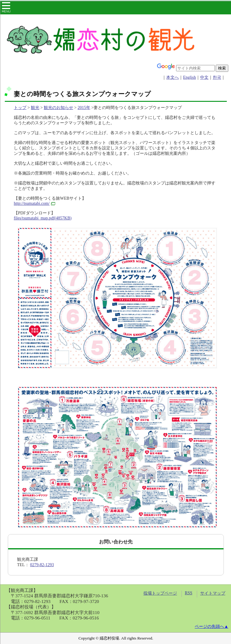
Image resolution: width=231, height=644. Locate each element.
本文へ (172, 77)
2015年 (84, 108)
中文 (204, 77)
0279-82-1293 (42, 565)
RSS (189, 593)
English (189, 77)
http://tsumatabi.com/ (34, 203)
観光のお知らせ (58, 108)
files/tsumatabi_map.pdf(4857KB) (43, 218)
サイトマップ (213, 593)
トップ (20, 108)
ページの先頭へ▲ (211, 626)
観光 (35, 108)
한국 (217, 77)
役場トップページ (160, 593)
